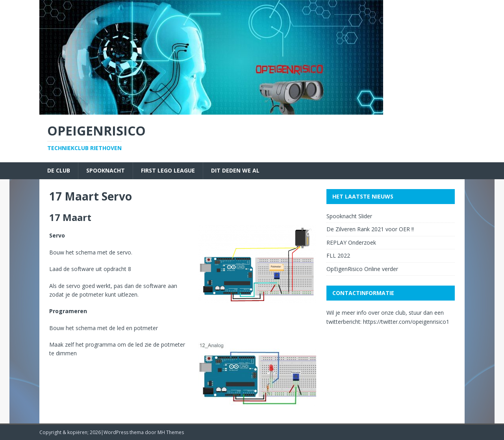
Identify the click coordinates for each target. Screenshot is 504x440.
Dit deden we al (235, 170)
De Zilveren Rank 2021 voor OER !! (370, 229)
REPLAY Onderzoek (351, 242)
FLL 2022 (338, 255)
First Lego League (168, 170)
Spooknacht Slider (349, 216)
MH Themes (171, 432)
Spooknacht (106, 170)
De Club (59, 170)
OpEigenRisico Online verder (362, 269)
